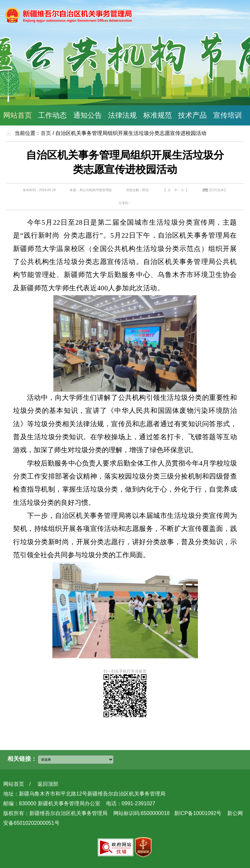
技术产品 (192, 115)
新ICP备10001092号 (198, 813)
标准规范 (158, 115)
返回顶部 (48, 784)
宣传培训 (228, 115)
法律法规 (122, 115)
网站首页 (18, 115)
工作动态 (52, 115)
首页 (46, 133)
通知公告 (88, 115)
